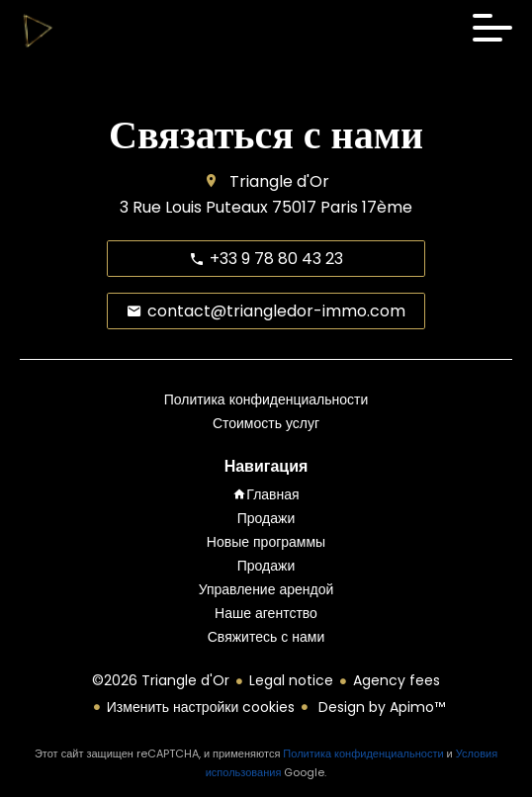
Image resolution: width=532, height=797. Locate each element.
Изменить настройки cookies (201, 707)
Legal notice (291, 680)
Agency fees (397, 680)
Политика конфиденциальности (363, 753)
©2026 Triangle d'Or (161, 680)
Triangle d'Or (279, 181)
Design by (380, 707)
